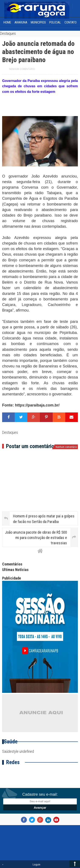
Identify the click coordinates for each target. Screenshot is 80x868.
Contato (71, 22)
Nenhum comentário (22, 69)
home (7, 22)
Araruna (21, 22)
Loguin (36, 864)
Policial (55, 22)
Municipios (38, 22)
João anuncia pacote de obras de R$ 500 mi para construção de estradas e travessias (36, 538)
